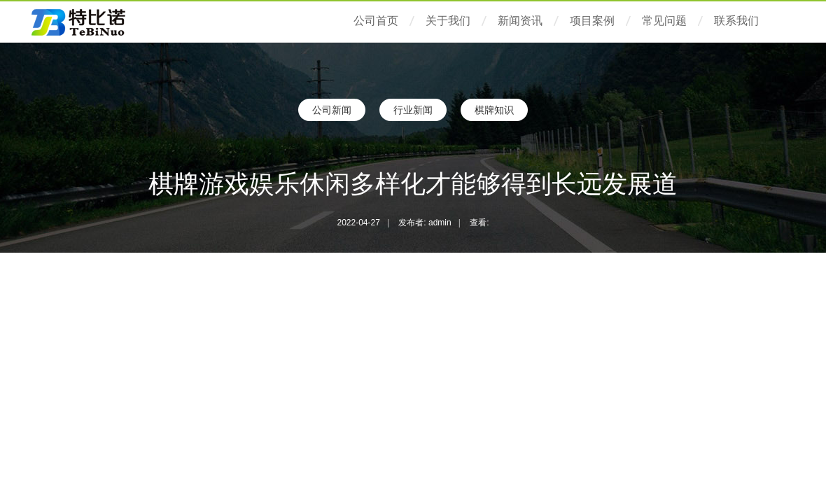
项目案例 (592, 21)
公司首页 (376, 21)
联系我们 (736, 21)
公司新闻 (332, 110)
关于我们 (448, 21)
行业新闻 (413, 110)
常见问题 (664, 21)
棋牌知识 (494, 110)
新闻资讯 (520, 21)
